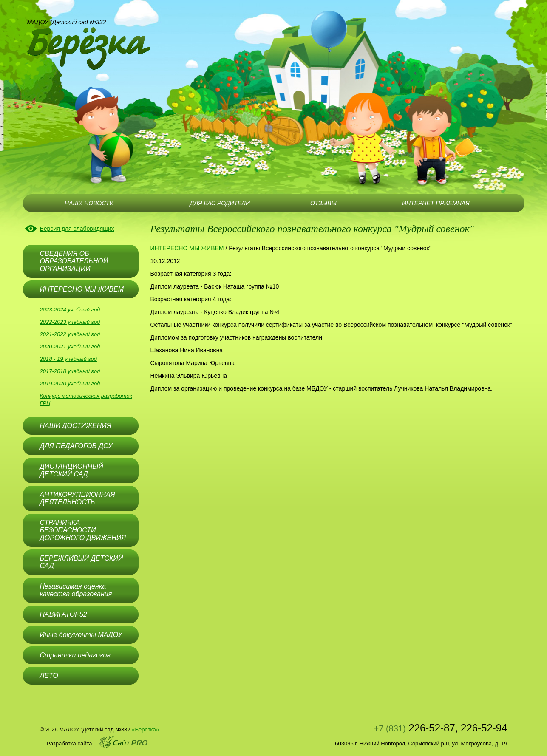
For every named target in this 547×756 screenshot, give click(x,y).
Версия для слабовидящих (77, 229)
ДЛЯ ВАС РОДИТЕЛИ (220, 203)
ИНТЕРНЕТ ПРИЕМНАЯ (436, 203)
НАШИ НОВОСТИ (89, 203)
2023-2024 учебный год (70, 310)
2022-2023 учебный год (70, 322)
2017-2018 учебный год (70, 371)
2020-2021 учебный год (70, 347)
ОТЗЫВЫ (323, 203)
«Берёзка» (145, 729)
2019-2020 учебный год (70, 384)
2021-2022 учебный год (70, 334)
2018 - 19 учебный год (69, 359)
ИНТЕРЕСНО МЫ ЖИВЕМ (187, 248)
